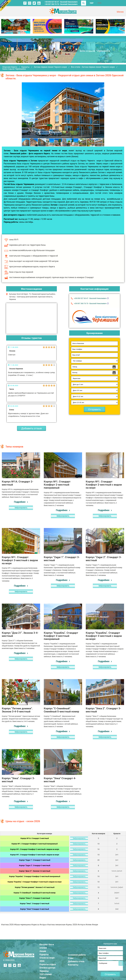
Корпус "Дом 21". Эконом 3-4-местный (35, 871)
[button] (102, 110)
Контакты (73, 964)
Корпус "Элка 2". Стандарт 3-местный (35, 898)
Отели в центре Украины (47, 969)
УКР (92, 3)
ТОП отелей (46, 973)
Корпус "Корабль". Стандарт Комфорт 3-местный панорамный (35, 876)
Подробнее (20, 502)
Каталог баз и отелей (47, 945)
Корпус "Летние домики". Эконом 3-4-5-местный (35, 887)
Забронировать (21, 508)
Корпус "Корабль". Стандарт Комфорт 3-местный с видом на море (35, 882)
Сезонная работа (77, 954)
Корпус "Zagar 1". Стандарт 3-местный (35, 860)
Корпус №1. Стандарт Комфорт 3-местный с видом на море (35, 855)
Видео (43, 977)
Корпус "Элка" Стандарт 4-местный (35, 909)
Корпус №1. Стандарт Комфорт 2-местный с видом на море (35, 849)
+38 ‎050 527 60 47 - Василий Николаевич (61, 2)
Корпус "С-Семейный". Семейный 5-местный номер (35, 893)
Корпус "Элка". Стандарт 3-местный (35, 903)
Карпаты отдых (48, 964)
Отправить (94, 409)
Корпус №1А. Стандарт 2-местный (35, 838)
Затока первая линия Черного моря (50, 67)
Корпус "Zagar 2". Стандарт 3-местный (35, 865)
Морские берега (10, 67)
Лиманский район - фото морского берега (30, 153)
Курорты (25, 67)
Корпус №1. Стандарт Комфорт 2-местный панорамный (35, 844)
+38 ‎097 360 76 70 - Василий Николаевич (61, 4)
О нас (71, 957)
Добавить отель (76, 961)
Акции (43, 950)
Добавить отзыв (31, 428)
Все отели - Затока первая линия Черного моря (93, 67)
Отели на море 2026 (47, 959)
